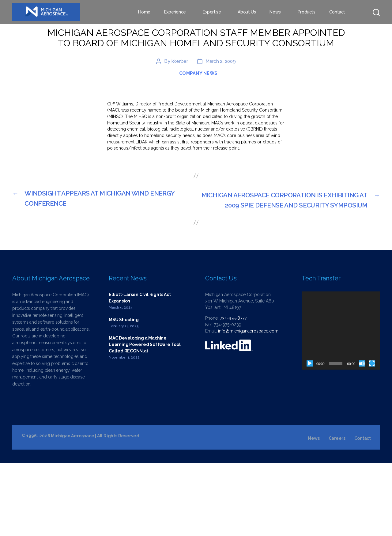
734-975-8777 (233, 391)
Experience (175, 12)
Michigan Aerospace (72, 509)
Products (307, 12)
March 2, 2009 (221, 120)
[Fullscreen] (372, 436)
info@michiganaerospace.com (248, 404)
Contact (337, 12)
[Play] (310, 436)
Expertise (212, 12)
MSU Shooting (124, 393)
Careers (337, 511)
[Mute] (362, 436)
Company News (199, 133)
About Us (247, 12)
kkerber (179, 120)
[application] (341, 403)
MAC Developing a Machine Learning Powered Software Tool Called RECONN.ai (145, 418)
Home (144, 12)
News (275, 12)
